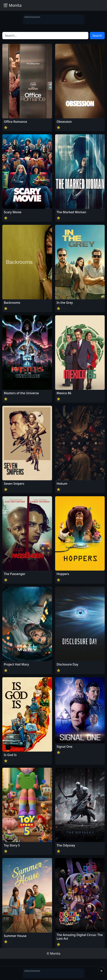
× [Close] (102, 971)
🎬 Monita (12, 5)
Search (97, 36)
